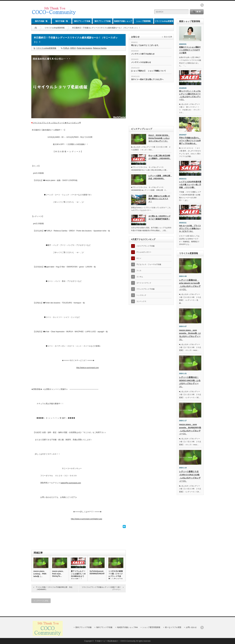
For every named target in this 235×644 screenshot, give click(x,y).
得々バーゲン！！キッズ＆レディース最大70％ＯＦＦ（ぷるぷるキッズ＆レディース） (190, 95)
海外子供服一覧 (62, 21)
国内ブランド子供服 (82, 21)
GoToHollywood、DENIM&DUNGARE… (97, 572)
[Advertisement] (115, 10)
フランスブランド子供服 (145, 289)
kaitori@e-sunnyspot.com (71, 483)
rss (202, 5)
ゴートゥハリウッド (144, 283)
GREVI (73, 48)
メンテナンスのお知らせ (141, 62)
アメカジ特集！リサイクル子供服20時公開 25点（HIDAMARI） (54, 588)
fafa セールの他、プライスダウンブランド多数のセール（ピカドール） (190, 228)
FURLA (66, 48)
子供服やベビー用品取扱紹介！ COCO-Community (115, 641)
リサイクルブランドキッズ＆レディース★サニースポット (56, 123)
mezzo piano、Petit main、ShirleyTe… (58, 574)
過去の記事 (168, 37)
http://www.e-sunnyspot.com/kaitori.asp (86, 519)
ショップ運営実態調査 (151, 627)
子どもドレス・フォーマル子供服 (149, 264)
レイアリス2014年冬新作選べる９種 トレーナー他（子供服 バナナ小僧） (190, 184)
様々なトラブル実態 (173, 627)
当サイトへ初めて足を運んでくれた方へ (147, 79)
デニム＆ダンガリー (144, 252)
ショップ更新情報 (143, 21)
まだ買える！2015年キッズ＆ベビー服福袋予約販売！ (159, 217)
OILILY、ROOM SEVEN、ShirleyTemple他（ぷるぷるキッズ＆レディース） (159, 138)
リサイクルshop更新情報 (164, 22)
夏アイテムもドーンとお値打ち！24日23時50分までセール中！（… (78, 575)
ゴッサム (140, 277)
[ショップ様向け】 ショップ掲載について (149, 71)
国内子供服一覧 (41, 21)
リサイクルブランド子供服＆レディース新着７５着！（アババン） (101, 588)
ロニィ (139, 258)
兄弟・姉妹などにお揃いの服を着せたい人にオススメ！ (159, 199)
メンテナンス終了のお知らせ (143, 54)
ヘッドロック (141, 295)
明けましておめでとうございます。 (146, 45)
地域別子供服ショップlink (123, 22)
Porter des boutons (84, 48)
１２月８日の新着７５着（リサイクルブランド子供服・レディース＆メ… (116, 576)
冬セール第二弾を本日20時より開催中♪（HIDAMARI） (160, 157)
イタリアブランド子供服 (145, 246)
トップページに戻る (41, 601)
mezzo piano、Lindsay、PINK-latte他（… (40, 574)
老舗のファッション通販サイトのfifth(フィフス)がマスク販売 (190, 50)
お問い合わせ (191, 627)
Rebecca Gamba (100, 48)
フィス (139, 271)
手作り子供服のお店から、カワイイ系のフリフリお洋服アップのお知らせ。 (190, 141)
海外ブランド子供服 (103, 21)
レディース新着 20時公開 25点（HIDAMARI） (160, 177)
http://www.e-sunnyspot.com (88, 368)
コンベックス (141, 301)
